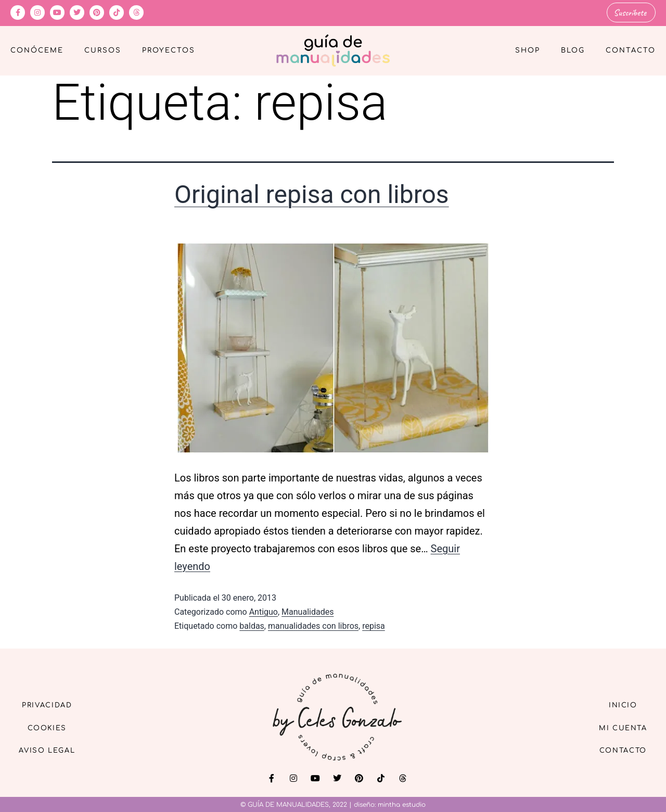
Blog (573, 50)
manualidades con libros (313, 625)
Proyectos (169, 50)
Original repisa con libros (312, 194)
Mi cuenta (618, 727)
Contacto (631, 50)
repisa (374, 625)
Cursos (103, 50)
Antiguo (264, 611)
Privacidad (52, 703)
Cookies (52, 727)
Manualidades (308, 611)
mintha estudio (402, 804)
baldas (252, 625)
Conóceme (37, 50)
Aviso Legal (52, 751)
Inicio (619, 703)
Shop (528, 50)
